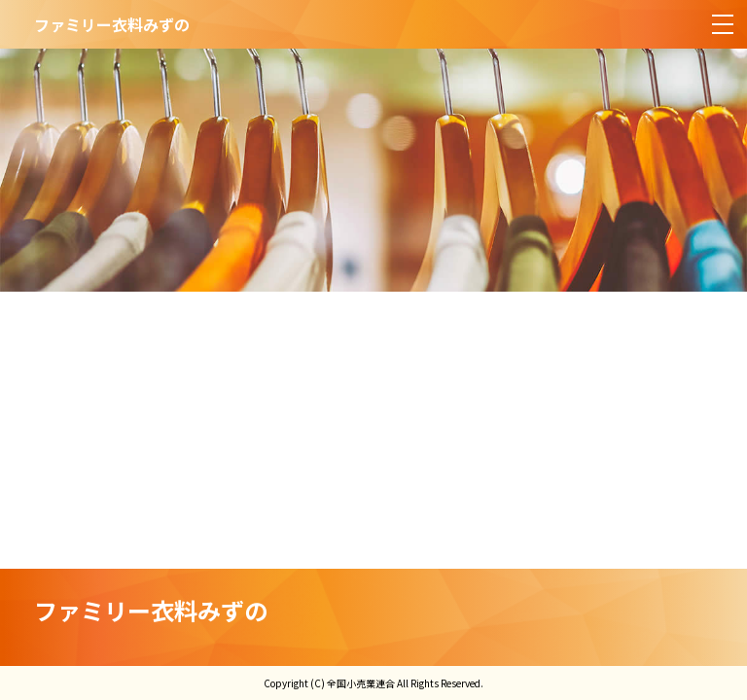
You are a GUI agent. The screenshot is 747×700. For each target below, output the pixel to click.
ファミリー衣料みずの (151, 610)
